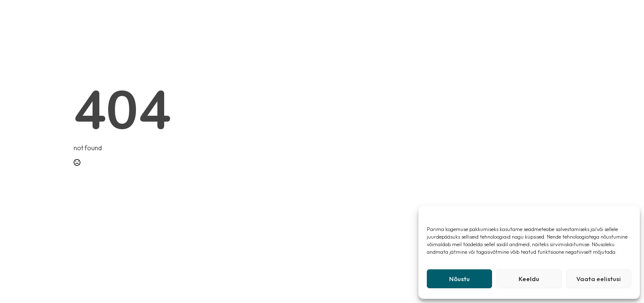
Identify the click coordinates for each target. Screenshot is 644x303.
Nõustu (459, 279)
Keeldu (529, 279)
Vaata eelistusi (599, 279)
